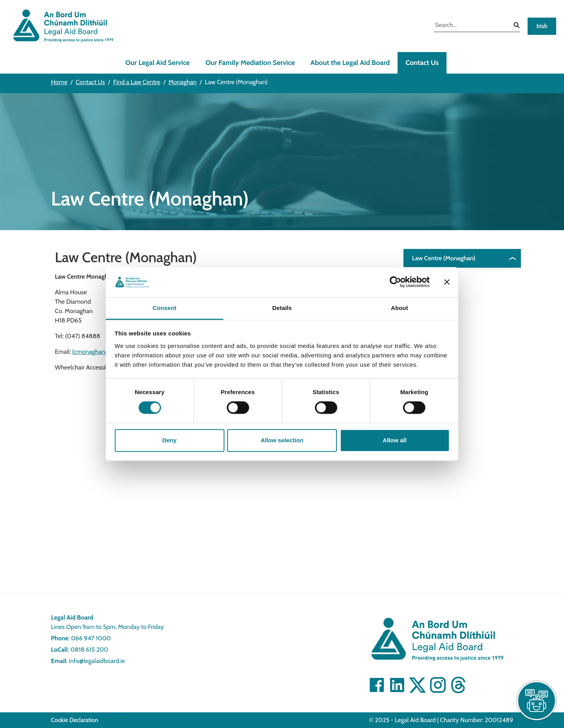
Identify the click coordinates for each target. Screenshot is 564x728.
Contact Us (422, 63)
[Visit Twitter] (418, 685)
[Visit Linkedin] (397, 685)
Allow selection (282, 440)
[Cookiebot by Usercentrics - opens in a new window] (395, 282)
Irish (542, 26)
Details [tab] (282, 308)
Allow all (395, 440)
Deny (169, 440)
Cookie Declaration (75, 720)
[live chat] (537, 701)
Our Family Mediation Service (250, 63)
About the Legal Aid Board (350, 63)
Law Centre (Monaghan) (444, 258)
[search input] (471, 26)
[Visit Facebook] (377, 685)
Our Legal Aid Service (158, 63)
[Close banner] (447, 282)
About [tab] (399, 308)
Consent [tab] (165, 308)
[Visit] (438, 685)
